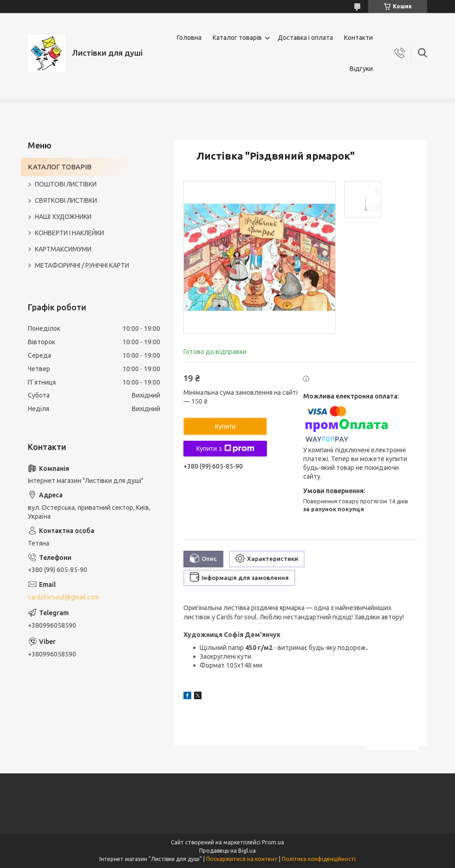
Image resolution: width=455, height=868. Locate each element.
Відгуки (361, 69)
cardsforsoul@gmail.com (64, 597)
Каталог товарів (237, 38)
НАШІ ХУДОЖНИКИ (63, 217)
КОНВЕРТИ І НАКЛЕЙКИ (69, 233)
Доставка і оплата (305, 38)
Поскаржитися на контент (242, 859)
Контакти (358, 38)
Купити (225, 426)
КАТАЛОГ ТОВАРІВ (60, 167)
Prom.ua (273, 842)
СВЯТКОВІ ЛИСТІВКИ (66, 200)
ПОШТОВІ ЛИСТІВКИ (66, 184)
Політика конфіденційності (319, 859)
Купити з (225, 449)
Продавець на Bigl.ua (227, 851)
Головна (189, 38)
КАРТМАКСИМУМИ (63, 249)
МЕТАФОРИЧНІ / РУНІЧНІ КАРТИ (82, 265)
